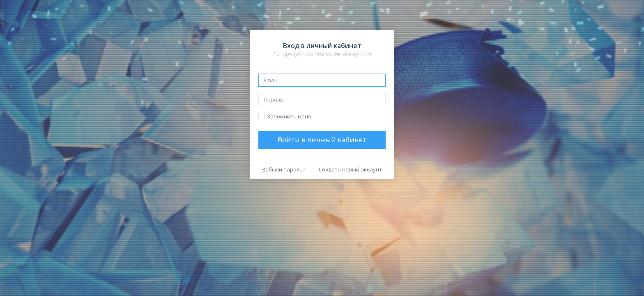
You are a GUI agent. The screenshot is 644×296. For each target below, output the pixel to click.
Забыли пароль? (284, 169)
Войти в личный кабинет (322, 140)
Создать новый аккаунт (350, 169)
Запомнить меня (289, 116)
